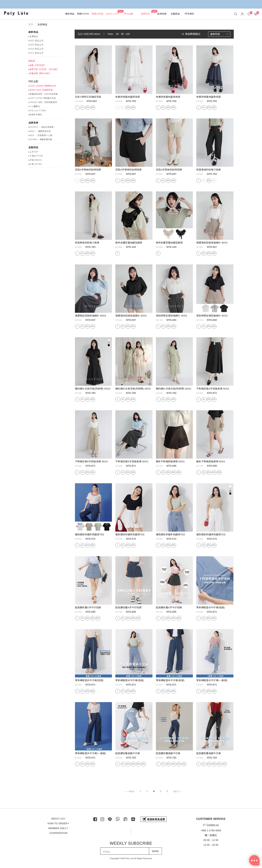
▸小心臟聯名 (34, 106)
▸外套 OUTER (35, 164)
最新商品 (33, 32)
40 (117, 34)
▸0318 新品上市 (36, 49)
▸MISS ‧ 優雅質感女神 (40, 131)
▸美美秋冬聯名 (35, 115)
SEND (155, 851)
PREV (130, 792)
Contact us (211, 825)
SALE (32, 61)
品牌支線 (33, 123)
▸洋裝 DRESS (35, 160)
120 (128, 34)
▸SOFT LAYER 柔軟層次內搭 (42, 98)
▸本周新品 (33, 37)
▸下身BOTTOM (36, 156)
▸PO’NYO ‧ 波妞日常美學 (41, 127)
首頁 (31, 25)
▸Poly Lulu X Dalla (37, 111)
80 (123, 34)
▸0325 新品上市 (36, 45)
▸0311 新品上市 (36, 53)
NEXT (178, 792)
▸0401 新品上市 (36, 41)
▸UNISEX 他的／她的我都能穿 (43, 102)
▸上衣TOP (33, 152)
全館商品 (33, 147)
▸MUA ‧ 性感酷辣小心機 (40, 135)
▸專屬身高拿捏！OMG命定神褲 (43, 94)
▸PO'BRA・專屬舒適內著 (40, 139)
